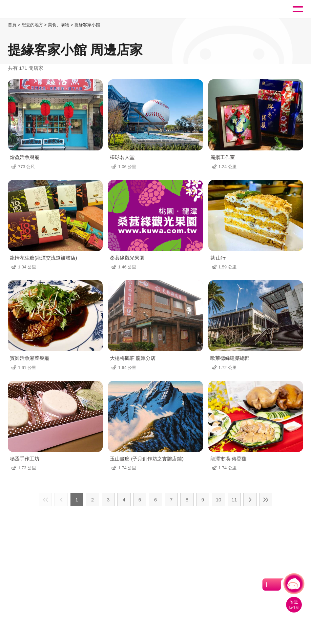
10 (219, 500)
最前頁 (45, 499)
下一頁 (250, 499)
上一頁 (61, 499)
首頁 (12, 25)
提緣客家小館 (87, 25)
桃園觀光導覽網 (32, 9)
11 (234, 500)
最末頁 (266, 499)
